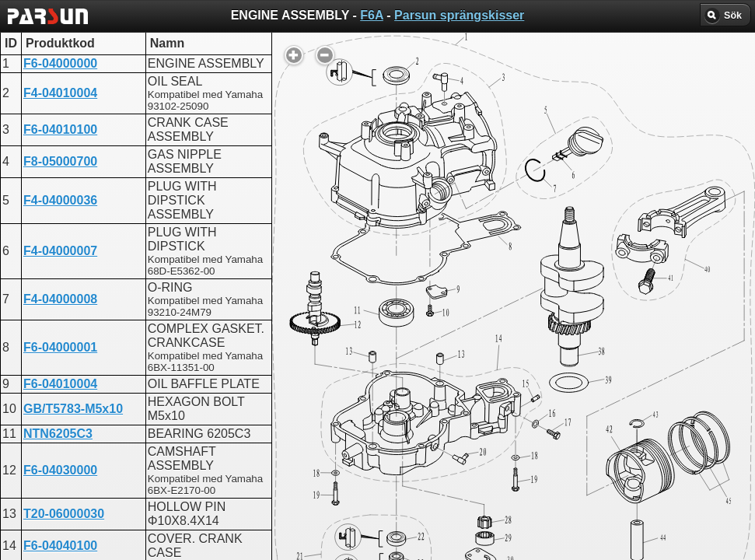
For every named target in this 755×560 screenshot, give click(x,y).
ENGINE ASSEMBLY (370, 408)
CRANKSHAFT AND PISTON (393, 394)
